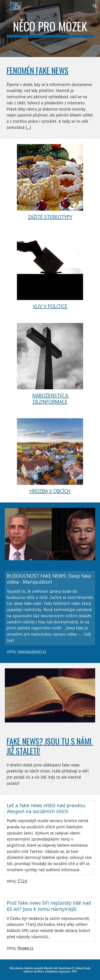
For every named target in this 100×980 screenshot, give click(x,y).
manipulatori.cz (32, 651)
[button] (5, 6)
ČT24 (22, 881)
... (28, 127)
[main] (50, 29)
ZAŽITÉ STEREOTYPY (50, 217)
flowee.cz (25, 948)
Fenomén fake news (37, 70)
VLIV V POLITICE (50, 306)
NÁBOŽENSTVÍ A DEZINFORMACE (51, 398)
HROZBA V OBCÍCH (50, 491)
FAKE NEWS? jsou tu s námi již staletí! (50, 746)
